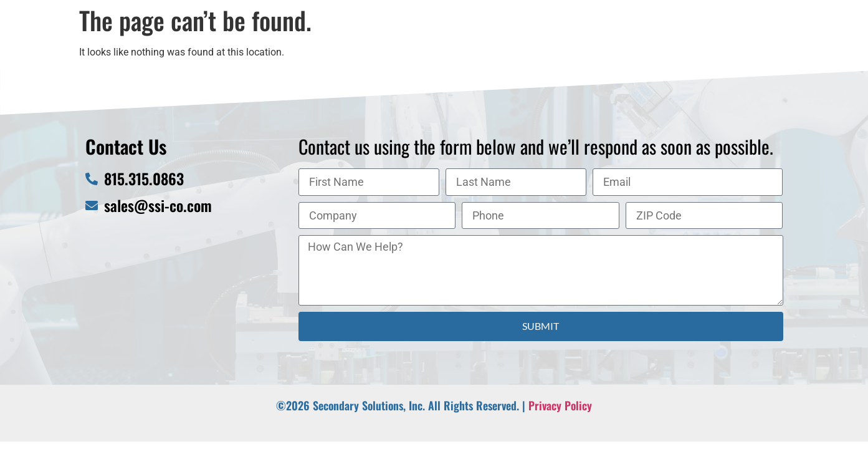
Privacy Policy (560, 405)
